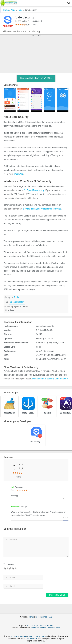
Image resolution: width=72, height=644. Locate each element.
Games (44, 617)
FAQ (50, 617)
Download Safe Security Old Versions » (50, 379)
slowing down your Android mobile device (42, 209)
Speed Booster (17, 302)
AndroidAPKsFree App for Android (45, 628)
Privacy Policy (40, 636)
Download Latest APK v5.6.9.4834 (36, 78)
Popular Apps (32, 625)
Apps (13, 10)
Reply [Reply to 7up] (65, 498)
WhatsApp (19, 174)
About (30, 636)
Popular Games (46, 625)
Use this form (32, 639)
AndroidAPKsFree (18, 636)
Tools (20, 10)
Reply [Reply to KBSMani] (65, 518)
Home (6, 10)
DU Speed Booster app (34, 190)
